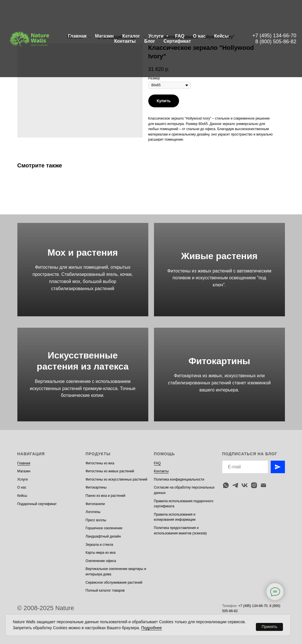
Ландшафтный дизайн (103, 536)
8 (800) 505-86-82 (276, 42)
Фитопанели (95, 504)
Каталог (131, 36)
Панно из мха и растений (106, 496)
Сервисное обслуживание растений (114, 583)
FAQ (180, 36)
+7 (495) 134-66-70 (274, 36)
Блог (150, 41)
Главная (77, 36)
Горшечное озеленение (104, 528)
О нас (199, 36)
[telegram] (235, 485)
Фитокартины (219, 361)
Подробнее (152, 628)
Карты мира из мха (101, 553)
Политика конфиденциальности (179, 479)
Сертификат (177, 41)
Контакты (125, 41)
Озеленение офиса (101, 561)
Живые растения (219, 256)
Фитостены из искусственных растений (117, 479)
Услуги (157, 36)
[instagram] (254, 485)
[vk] (245, 485)
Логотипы (93, 512)
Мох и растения (83, 253)
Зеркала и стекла (99, 545)
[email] (263, 485)
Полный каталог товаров (105, 590)
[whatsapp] (226, 485)
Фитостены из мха (100, 463)
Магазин (104, 36)
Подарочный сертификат (37, 504)
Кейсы (221, 36)
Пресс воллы (96, 520)
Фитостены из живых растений (110, 471)
